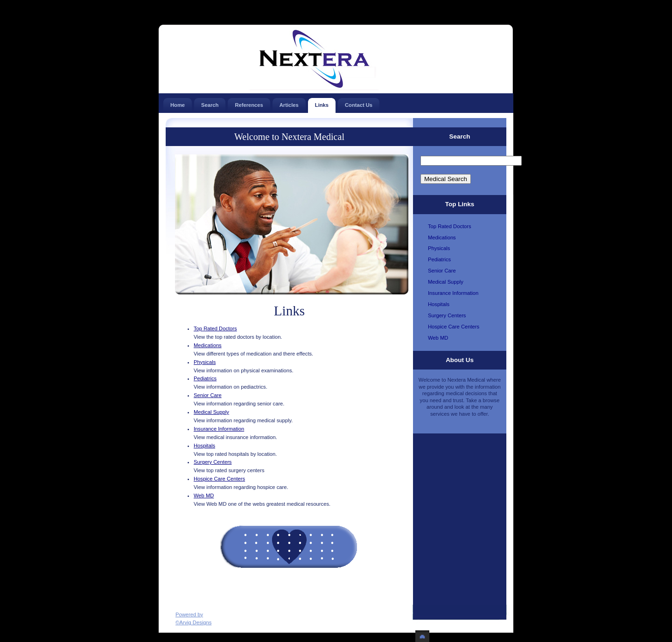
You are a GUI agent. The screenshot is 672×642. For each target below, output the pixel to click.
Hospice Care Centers (219, 479)
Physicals (205, 362)
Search (210, 103)
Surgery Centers (213, 462)
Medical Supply (211, 412)
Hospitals (204, 446)
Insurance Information (219, 429)
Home (178, 103)
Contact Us (359, 103)
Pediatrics (205, 378)
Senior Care (208, 395)
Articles (289, 103)
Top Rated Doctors (215, 328)
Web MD (204, 495)
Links (322, 103)
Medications (208, 345)
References (249, 103)
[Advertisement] (284, 584)
